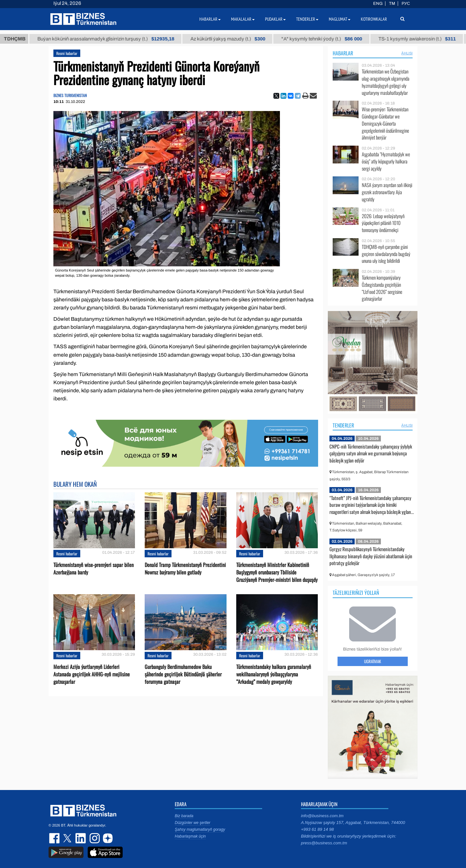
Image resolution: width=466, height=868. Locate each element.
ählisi (407, 53)
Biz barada (184, 816)
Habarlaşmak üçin (190, 836)
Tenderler (343, 425)
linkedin (81, 838)
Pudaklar (275, 19)
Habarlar (343, 53)
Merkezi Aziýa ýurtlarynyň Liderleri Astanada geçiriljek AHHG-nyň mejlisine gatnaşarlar (92, 674)
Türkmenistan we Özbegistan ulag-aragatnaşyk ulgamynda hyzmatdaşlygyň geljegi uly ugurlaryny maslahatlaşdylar (386, 82)
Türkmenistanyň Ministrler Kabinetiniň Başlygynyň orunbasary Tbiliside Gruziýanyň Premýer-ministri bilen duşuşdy (277, 572)
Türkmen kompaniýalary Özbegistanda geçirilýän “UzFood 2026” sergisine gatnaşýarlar (382, 288)
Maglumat (340, 19)
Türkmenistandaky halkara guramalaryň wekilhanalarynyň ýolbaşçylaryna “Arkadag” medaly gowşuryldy (274, 674)
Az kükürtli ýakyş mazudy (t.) (233, 39)
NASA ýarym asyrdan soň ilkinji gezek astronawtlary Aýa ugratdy (387, 192)
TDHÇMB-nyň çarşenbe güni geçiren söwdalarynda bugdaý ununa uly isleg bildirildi (386, 254)
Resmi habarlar (67, 53)
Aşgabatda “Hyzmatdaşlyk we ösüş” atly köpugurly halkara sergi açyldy (386, 161)
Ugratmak (372, 661)
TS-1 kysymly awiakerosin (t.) (422, 39)
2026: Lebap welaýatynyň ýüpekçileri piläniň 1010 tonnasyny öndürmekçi (383, 223)
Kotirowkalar (374, 19)
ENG (378, 4)
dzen (107, 838)
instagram (94, 838)
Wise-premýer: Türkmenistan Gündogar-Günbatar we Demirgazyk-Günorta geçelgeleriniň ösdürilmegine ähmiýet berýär (385, 123)
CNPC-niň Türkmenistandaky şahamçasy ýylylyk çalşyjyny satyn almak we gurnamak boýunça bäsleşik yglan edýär (371, 453)
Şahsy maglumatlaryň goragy (200, 829)
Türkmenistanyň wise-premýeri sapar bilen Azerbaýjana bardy (94, 569)
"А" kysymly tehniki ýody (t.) (327, 39)
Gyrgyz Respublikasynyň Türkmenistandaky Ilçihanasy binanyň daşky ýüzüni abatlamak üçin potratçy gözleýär (371, 556)
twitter (68, 838)
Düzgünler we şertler (193, 823)
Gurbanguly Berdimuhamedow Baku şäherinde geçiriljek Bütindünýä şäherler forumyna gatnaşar (183, 674)
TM (392, 4)
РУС (406, 4)
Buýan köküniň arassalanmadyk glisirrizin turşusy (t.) (111, 39)
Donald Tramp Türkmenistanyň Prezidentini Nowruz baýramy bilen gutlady (185, 569)
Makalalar (243, 19)
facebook (55, 838)
